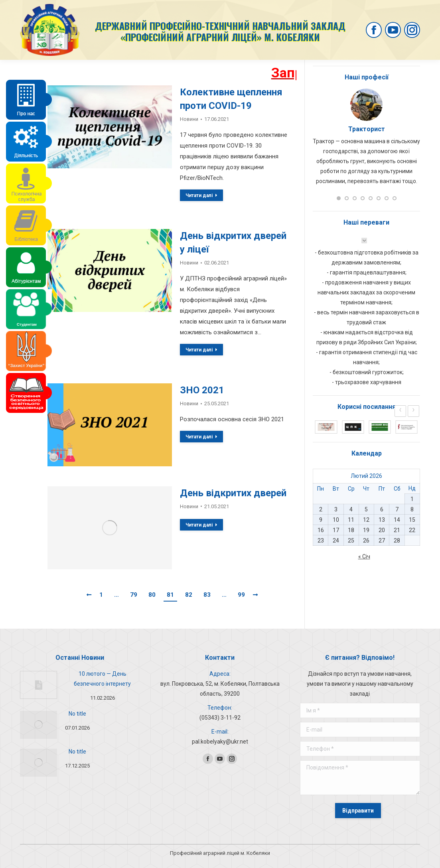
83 (207, 595)
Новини (189, 119)
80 (152, 595)
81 (170, 595)
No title (77, 714)
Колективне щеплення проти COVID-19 (231, 99)
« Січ (364, 556)
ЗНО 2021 (202, 390)
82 (189, 595)
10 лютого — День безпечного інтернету (102, 679)
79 (134, 595)
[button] (339, 198)
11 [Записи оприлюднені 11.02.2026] (351, 520)
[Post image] (38, 685)
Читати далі (201, 195)
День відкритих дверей (233, 493)
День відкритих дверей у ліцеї (233, 243)
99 (241, 595)
